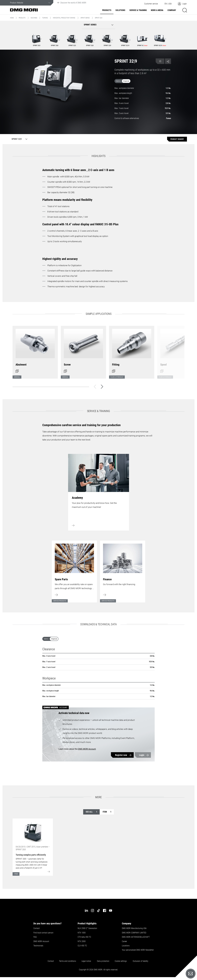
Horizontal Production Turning (64, 18)
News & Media (157, 10)
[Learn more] (74, 570)
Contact (37, 928)
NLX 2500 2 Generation (87, 928)
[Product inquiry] (177, 139)
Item (107, 812)
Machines (34, 18)
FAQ (35, 937)
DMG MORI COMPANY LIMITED (134, 933)
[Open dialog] (35, 351)
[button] (151, 4)
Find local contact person (43, 933)
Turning (45, 18)
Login (142, 755)
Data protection (103, 961)
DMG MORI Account (87, 749)
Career (124, 941)
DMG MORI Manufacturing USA (134, 928)
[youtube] (111, 911)
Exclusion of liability (141, 961)
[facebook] (105, 911)
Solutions (120, 10)
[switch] (143, 82)
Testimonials (38, 946)
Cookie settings (121, 961)
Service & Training (138, 10)
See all (91, 812)
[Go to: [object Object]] (33, 832)
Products (107, 10)
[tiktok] (98, 911)
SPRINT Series (85, 18)
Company (172, 10)
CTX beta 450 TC (84, 937)
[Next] (102, 387)
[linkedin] (86, 911)
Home (12, 18)
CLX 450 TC (82, 946)
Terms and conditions (68, 961)
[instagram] (92, 911)
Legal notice (87, 961)
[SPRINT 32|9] (19, 139)
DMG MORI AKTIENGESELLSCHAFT (136, 937)
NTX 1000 (82, 933)
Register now (121, 755)
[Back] (95, 387)
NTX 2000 (82, 941)
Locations (126, 946)
